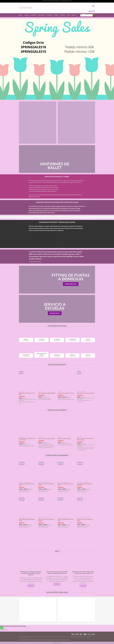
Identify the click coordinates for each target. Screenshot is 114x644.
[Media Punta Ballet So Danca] (67, 425)
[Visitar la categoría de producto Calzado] (41, 337)
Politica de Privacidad (86, 637)
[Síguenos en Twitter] (25, 8)
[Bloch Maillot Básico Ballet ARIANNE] (47, 380)
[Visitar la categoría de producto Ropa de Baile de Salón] (41, 353)
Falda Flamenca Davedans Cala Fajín (66, 393)
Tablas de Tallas (58, 637)
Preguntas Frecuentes (41, 637)
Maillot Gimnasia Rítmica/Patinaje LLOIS (65, 520)
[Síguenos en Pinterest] (31, 8)
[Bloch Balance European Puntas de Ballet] (28, 380)
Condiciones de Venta (28, 637)
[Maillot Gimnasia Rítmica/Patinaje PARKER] (47, 506)
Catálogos (50, 637)
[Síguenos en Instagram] (23, 8)
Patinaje (63, 15)
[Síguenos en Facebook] (20, 8)
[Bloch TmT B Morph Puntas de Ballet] (47, 425)
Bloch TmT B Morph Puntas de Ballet (47, 439)
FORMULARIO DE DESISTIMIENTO (62, 640)
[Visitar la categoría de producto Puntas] (88, 353)
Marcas (74, 15)
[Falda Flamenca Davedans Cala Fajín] (67, 380)
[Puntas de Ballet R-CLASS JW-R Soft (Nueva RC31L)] (28, 425)
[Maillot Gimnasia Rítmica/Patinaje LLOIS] (67, 506)
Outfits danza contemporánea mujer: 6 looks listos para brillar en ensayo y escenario (31, 573)
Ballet (21, 15)
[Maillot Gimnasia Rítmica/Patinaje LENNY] (28, 506)
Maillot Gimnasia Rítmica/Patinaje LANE (65, 484)
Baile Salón (42, 15)
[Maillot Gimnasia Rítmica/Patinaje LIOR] (28, 470)
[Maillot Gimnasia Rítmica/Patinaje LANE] (67, 470)
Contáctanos (23, 638)
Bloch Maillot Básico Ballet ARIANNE (47, 393)
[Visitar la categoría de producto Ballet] (26, 337)
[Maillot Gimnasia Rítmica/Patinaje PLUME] (47, 470)
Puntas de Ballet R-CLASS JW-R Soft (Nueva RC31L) (27, 439)
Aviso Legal (66, 637)
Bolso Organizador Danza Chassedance (86, 393)
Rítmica (57, 15)
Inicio (20, 637)
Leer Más (31, 586)
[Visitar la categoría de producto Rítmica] (72, 353)
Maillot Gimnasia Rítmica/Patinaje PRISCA (85, 520)
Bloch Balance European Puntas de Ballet (27, 394)
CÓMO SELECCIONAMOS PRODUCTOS (34, 640)
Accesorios (50, 15)
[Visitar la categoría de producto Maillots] (57, 353)
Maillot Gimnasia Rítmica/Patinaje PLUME (46, 484)
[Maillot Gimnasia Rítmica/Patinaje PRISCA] (86, 506)
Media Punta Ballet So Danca (64, 439)
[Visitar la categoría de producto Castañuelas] (72, 337)
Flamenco (34, 15)
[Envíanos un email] (28, 8)
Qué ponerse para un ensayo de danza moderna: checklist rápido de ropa (57, 572)
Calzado (27, 15)
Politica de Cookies (75, 637)
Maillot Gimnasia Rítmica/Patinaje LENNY (27, 520)
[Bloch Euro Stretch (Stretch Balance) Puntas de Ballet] (86, 425)
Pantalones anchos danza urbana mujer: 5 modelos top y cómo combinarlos (83, 572)
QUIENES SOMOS (22, 640)
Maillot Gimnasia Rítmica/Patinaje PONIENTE (85, 484)
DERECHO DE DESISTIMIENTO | (49, 640)
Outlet (69, 15)
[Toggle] (1, 630)
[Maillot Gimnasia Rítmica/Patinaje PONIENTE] (86, 470)
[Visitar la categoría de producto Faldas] (88, 337)
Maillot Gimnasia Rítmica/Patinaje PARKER (46, 520)
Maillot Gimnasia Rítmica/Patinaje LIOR (27, 484)
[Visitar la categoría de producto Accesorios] (26, 353)
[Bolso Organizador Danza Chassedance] (86, 380)
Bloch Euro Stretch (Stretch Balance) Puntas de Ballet (85, 439)
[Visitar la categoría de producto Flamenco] (57, 337)
